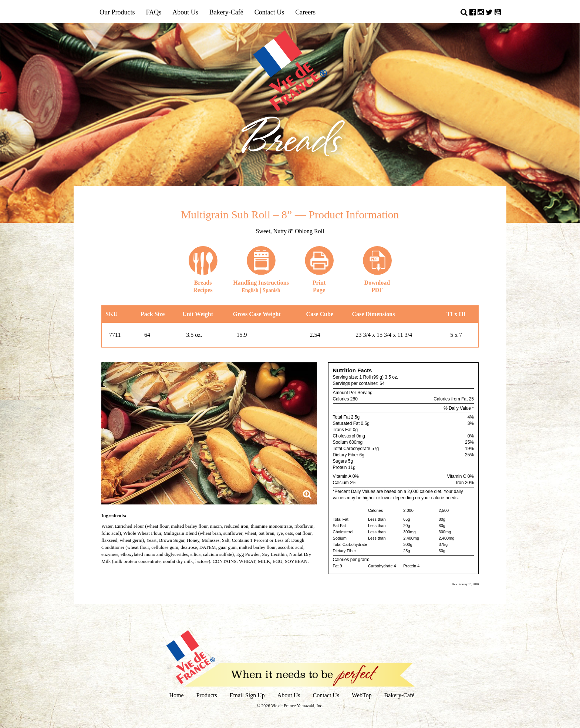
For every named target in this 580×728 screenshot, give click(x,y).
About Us (185, 12)
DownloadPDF (377, 269)
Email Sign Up (247, 695)
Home (177, 695)
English (250, 290)
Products (207, 695)
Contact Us (269, 12)
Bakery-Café (226, 12)
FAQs (154, 12)
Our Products (117, 12)
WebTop (362, 695)
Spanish (271, 290)
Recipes (203, 269)
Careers (305, 12)
